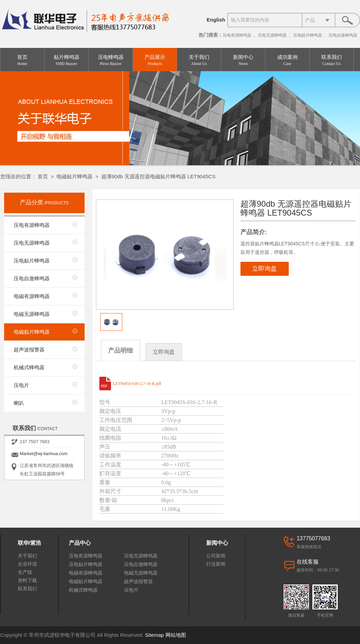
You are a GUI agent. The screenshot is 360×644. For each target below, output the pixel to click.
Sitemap (154, 635)
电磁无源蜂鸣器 (32, 314)
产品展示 (155, 60)
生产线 (25, 572)
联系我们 (332, 60)
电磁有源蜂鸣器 (32, 296)
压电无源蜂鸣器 (272, 35)
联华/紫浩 (29, 543)
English (216, 20)
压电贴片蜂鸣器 (308, 35)
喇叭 (19, 403)
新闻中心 (243, 60)
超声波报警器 (29, 350)
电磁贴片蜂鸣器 (75, 176)
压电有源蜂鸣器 (237, 35)
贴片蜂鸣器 (66, 60)
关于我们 (199, 60)
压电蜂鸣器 (111, 60)
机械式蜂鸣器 (29, 367)
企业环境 (27, 564)
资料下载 (27, 580)
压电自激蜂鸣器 (343, 35)
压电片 (21, 385)
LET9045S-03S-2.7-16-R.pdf (137, 384)
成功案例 (287, 60)
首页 (22, 60)
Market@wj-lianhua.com (44, 454)
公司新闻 (216, 556)
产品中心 (80, 543)
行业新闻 (216, 564)
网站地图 (176, 635)
